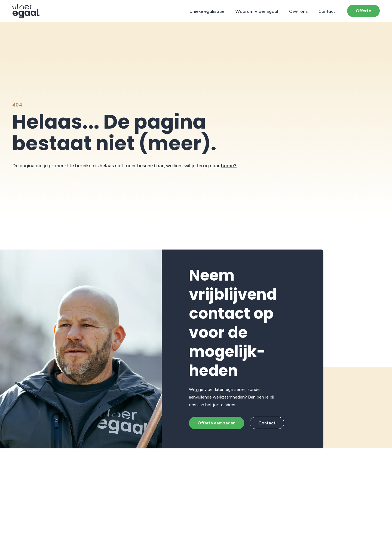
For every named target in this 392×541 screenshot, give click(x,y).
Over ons (298, 11)
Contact (327, 11)
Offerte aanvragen (217, 423)
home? (229, 166)
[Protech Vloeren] (26, 11)
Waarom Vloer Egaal (257, 11)
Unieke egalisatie (207, 11)
